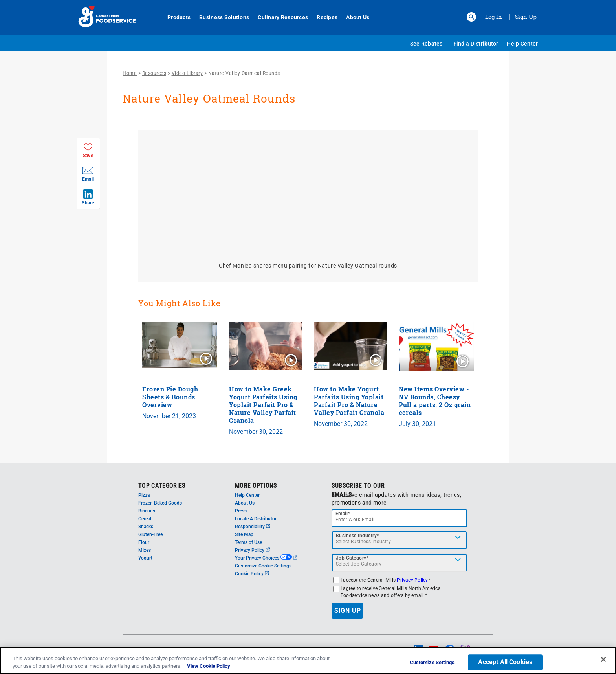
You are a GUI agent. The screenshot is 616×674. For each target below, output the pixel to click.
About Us (353, 17)
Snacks (146, 527)
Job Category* (352, 558)
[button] (471, 17)
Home (130, 73)
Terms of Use (248, 542)
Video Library (187, 73)
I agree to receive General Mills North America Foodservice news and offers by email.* (391, 592)
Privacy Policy (252, 550)
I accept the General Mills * (385, 580)
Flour (144, 542)
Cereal (145, 519)
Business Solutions (220, 17)
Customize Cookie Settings (263, 566)
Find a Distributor (476, 44)
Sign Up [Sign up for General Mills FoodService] (526, 17)
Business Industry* (357, 536)
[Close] (603, 659)
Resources (154, 73)
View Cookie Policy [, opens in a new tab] (209, 666)
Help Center (522, 44)
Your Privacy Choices (266, 558)
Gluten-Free (150, 534)
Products (175, 17)
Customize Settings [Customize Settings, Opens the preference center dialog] (432, 663)
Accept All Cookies (505, 662)
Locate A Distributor (256, 519)
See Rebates (426, 44)
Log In (494, 17)
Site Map (244, 534)
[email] (400, 518)
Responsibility (253, 527)
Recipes (323, 17)
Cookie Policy (252, 574)
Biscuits (147, 511)
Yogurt (145, 558)
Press (241, 511)
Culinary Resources (279, 17)
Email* (343, 514)
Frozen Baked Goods (160, 503)
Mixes (145, 550)
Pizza (144, 495)
